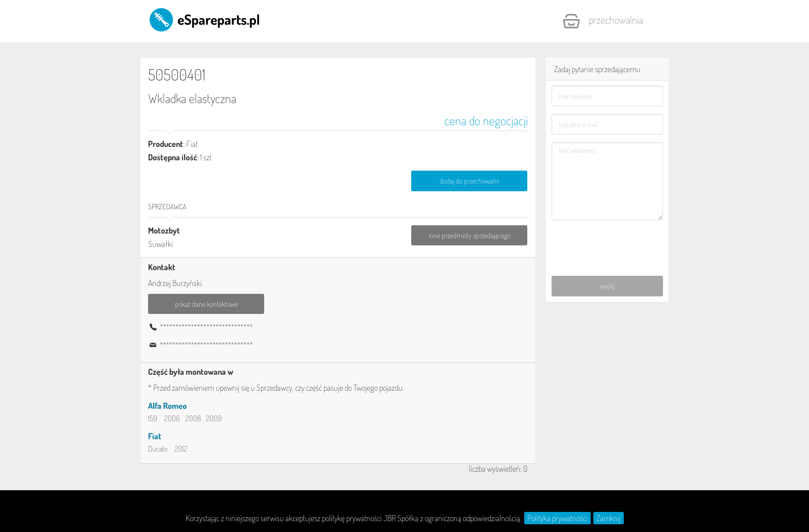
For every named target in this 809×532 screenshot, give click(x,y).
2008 (193, 418)
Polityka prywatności (557, 518)
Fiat (155, 436)
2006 (172, 418)
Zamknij (609, 518)
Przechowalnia (603, 21)
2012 (181, 449)
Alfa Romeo (167, 406)
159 (153, 418)
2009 (214, 418)
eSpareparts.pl (204, 19)
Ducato (158, 449)
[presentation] (608, 242)
